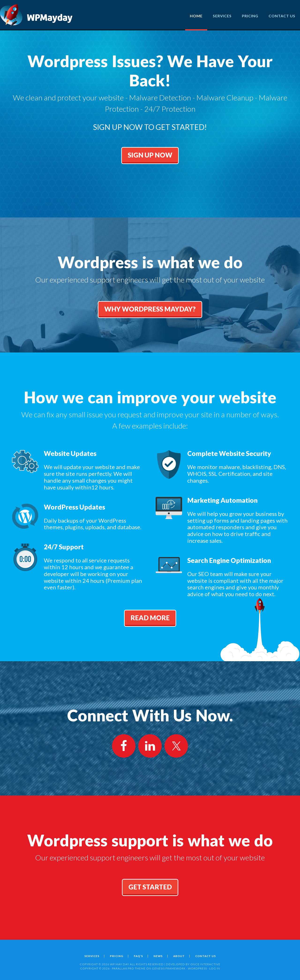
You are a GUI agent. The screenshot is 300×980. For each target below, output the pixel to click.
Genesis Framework (169, 968)
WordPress (197, 968)
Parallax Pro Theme (129, 968)
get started (150, 887)
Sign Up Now (150, 162)
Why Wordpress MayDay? (150, 309)
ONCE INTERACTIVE (205, 964)
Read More (150, 618)
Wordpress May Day (36, 15)
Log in (215, 968)
